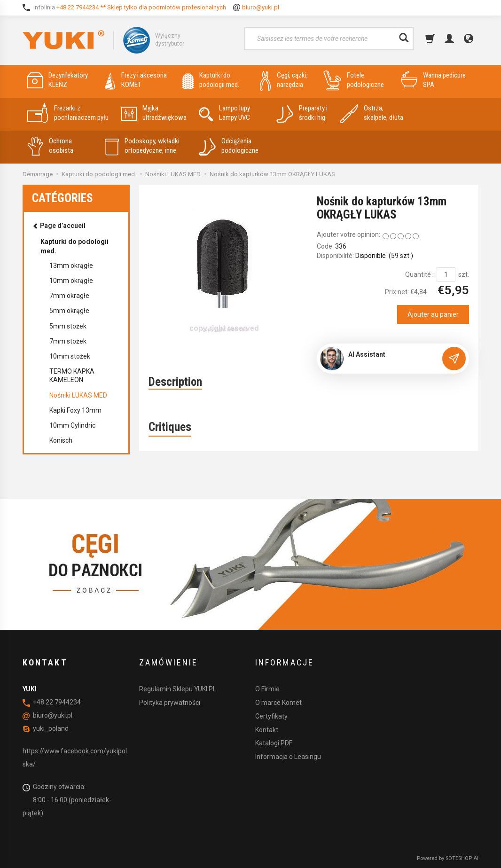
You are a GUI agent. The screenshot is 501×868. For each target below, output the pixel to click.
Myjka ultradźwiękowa (154, 113)
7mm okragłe (69, 296)
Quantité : (419, 274)
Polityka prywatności (170, 703)
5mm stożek (68, 326)
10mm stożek (70, 356)
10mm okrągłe (71, 281)
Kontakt (267, 730)
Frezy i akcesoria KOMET (136, 80)
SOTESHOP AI (462, 858)
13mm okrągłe (71, 266)
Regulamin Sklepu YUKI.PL (178, 689)
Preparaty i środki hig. (302, 113)
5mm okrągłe (69, 311)
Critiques (170, 427)
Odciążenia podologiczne (229, 146)
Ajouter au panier (433, 314)
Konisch (61, 440)
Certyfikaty (271, 716)
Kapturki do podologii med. (211, 80)
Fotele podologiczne (354, 80)
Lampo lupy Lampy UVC (224, 113)
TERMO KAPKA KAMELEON (72, 375)
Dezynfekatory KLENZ (58, 80)
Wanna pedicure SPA (433, 80)
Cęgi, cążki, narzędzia (284, 80)
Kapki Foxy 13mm (75, 410)
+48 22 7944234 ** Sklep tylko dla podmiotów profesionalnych (141, 7)
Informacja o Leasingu (288, 757)
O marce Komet (278, 703)
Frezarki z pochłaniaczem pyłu (68, 113)
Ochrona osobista (50, 146)
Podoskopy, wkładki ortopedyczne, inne (142, 146)
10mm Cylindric (72, 425)
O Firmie (267, 689)
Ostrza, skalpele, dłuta (372, 113)
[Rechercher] (404, 39)
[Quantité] (446, 274)
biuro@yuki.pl (261, 7)
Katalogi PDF (274, 743)
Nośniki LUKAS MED (78, 395)
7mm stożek (68, 341)
